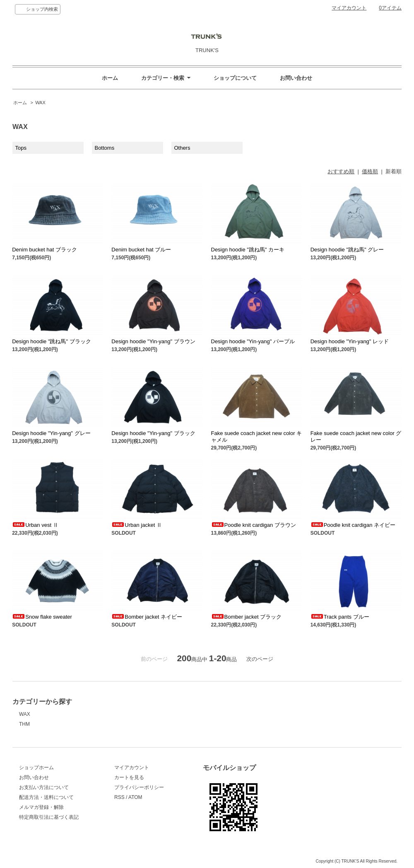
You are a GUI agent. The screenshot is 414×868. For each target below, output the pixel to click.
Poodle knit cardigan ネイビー (353, 525)
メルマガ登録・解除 (41, 807)
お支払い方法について (44, 787)
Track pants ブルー (340, 617)
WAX (40, 103)
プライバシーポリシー (139, 787)
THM (24, 724)
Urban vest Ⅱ (35, 525)
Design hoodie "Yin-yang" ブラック (153, 433)
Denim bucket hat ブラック (45, 250)
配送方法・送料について (46, 797)
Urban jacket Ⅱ (137, 525)
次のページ (260, 659)
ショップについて (235, 78)
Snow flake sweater (42, 617)
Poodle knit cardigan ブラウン (254, 525)
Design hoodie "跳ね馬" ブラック (52, 341)
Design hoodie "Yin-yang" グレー (51, 433)
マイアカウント (349, 8)
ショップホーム (36, 768)
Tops (21, 148)
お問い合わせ (296, 78)
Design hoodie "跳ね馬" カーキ (248, 250)
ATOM (135, 797)
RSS (119, 797)
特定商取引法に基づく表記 (49, 817)
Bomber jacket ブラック (247, 617)
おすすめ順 (341, 171)
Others (182, 148)
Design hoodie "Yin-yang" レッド (350, 341)
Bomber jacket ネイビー (147, 617)
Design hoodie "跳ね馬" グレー (347, 250)
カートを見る (129, 777)
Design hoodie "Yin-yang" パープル (253, 341)
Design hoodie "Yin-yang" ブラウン (153, 341)
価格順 (370, 171)
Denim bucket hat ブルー (141, 250)
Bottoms (104, 148)
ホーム (110, 78)
